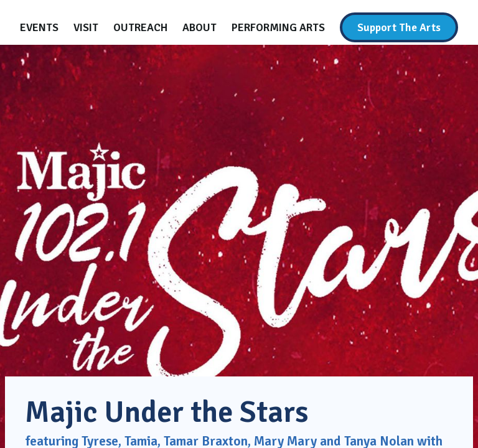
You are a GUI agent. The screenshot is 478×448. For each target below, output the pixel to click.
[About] (199, 27)
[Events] (39, 27)
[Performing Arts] (278, 27)
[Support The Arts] (399, 27)
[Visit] (86, 27)
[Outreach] (140, 27)
